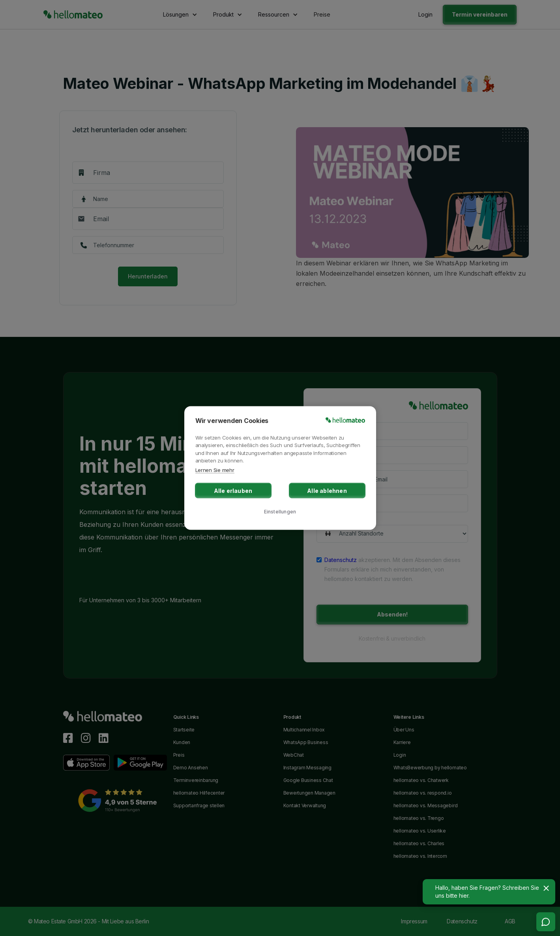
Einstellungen (280, 511)
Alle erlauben (233, 491)
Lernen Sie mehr (215, 470)
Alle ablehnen (327, 491)
